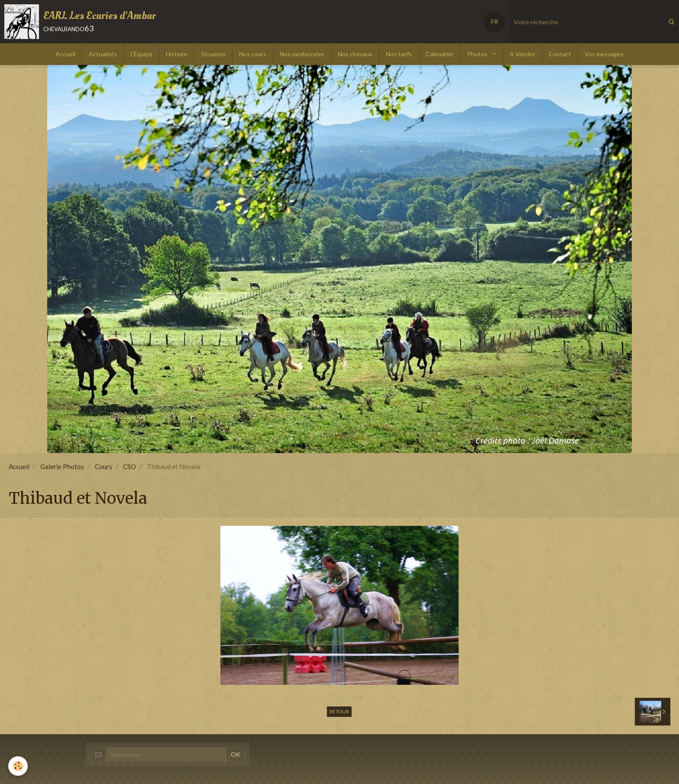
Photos (478, 54)
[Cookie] (18, 766)
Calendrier (440, 54)
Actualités (103, 54)
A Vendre (522, 54)
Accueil (65, 54)
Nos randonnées (302, 54)
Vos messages (604, 54)
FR (495, 21)
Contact (560, 54)
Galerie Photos (62, 467)
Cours (103, 467)
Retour (339, 711)
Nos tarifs (399, 54)
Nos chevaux (355, 54)
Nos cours (253, 54)
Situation (213, 54)
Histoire (177, 54)
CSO (129, 467)
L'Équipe (141, 54)
